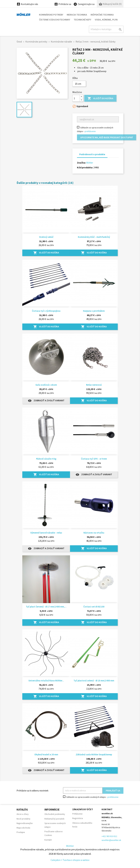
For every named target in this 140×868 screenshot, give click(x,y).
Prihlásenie (77, 814)
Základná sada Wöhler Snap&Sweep (94, 754)
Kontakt (48, 840)
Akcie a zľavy (23, 814)
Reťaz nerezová (94, 385)
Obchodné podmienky (55, 814)
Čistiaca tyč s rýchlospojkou (46, 311)
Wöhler (90, 163)
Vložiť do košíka (100, 99)
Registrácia (78, 818)
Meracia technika (77, 15)
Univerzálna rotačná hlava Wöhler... (46, 681)
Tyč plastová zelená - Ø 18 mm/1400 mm (94, 681)
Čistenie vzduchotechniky (55, 20)
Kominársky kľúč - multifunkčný (94, 237)
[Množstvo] (76, 98)
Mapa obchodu (23, 828)
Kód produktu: (85, 167)
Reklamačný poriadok (54, 819)
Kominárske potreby (51, 15)
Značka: (81, 163)
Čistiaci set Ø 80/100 (94, 607)
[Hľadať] (106, 29)
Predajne (21, 832)
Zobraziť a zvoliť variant (46, 401)
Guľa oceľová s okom (46, 385)
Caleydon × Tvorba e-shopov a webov (70, 860)
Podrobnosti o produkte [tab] (92, 154)
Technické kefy (82, 20)
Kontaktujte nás (27, 4)
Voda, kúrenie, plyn (106, 20)
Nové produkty (23, 819)
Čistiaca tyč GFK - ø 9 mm (94, 459)
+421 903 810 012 (109, 836)
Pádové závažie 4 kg (46, 459)
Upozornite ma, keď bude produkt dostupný (107, 137)
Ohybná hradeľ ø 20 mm (46, 754)
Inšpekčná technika (102, 15)
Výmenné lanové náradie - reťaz (46, 533)
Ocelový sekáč (46, 237)
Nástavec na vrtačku (94, 533)
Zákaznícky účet (83, 809)
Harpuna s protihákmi (94, 311)
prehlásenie (90, 131)
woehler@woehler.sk (111, 840)
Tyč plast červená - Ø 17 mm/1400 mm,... (46, 607)
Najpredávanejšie (25, 823)
